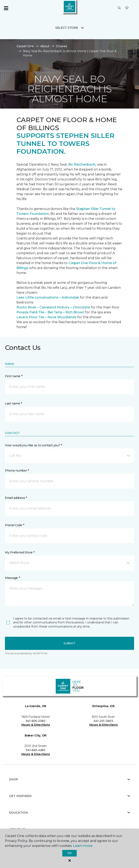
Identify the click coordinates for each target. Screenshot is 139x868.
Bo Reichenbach (82, 164)
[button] (119, 8)
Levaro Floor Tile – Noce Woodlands (46, 317)
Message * (12, 578)
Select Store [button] (67, 28)
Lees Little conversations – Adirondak (48, 297)
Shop (69, 779)
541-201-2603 (103, 721)
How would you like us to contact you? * (34, 445)
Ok (69, 853)
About (45, 46)
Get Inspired (69, 796)
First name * (14, 376)
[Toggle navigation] (6, 8)
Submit (69, 643)
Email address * (16, 498)
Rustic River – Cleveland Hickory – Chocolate (53, 307)
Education (69, 813)
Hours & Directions (36, 725)
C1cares (62, 46)
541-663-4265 (36, 750)
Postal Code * (14, 525)
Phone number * (17, 471)
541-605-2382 (36, 721)
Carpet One (25, 46)
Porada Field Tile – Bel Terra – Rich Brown (50, 312)
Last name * (13, 403)
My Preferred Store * (20, 552)
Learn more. (83, 846)
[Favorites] (127, 8)
